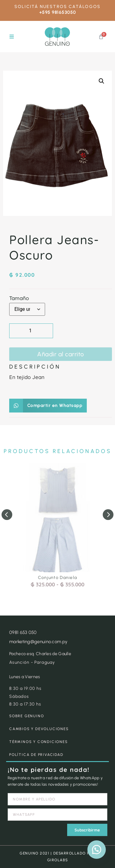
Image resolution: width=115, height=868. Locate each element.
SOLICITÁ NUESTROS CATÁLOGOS (57, 7)
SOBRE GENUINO (27, 716)
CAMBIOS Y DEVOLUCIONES (39, 729)
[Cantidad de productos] (31, 331)
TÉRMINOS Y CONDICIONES (38, 742)
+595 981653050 (58, 12)
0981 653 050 (23, 632)
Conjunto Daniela (58, 578)
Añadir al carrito (61, 354)
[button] (11, 37)
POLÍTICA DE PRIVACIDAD (36, 755)
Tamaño (19, 298)
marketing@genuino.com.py (38, 642)
